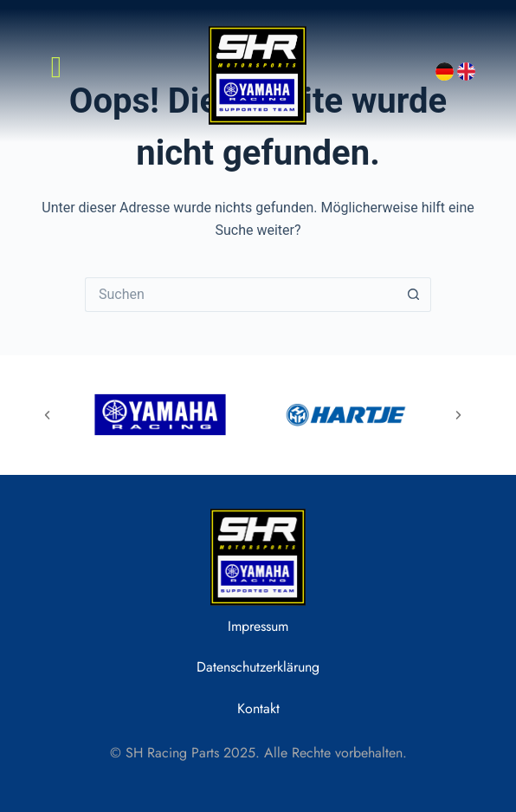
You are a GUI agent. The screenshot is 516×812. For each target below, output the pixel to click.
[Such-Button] (414, 295)
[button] (47, 415)
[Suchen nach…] (241, 295)
